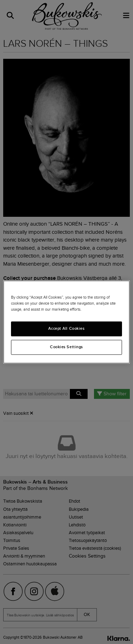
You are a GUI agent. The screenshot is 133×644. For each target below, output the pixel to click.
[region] (66, 322)
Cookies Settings (66, 347)
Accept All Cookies (66, 329)
